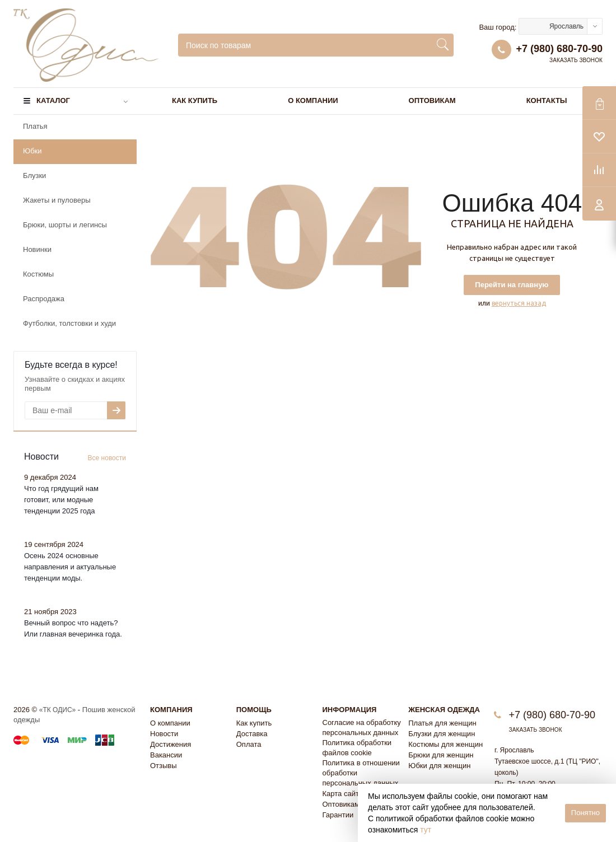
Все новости (107, 458)
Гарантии (338, 815)
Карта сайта (343, 794)
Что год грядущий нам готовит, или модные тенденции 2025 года (61, 500)
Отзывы (164, 766)
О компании (313, 100)
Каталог (53, 100)
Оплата (249, 744)
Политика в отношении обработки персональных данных (361, 773)
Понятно (585, 813)
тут (426, 830)
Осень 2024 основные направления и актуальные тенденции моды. (70, 567)
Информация (350, 710)
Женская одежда (444, 710)
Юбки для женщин (439, 766)
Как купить (195, 100)
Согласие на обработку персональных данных (362, 728)
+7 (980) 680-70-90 (559, 49)
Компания (171, 710)
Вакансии (166, 755)
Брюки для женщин (441, 755)
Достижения (171, 744)
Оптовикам (432, 100)
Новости (164, 734)
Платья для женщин (442, 723)
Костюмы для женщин (445, 744)
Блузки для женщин (442, 734)
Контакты (547, 100)
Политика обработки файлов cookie (357, 748)
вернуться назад (519, 303)
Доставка (252, 734)
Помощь (254, 710)
